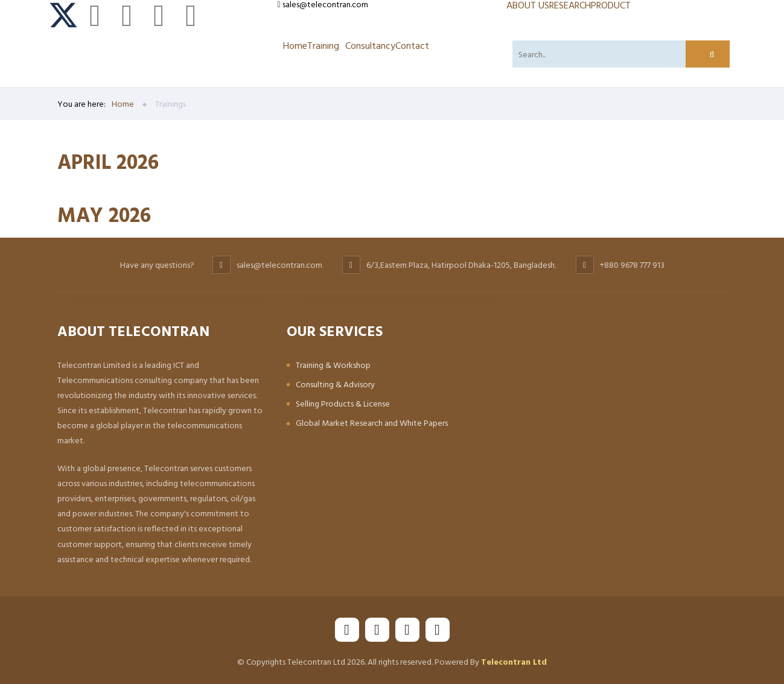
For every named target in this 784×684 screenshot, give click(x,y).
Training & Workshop (333, 365)
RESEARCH (570, 5)
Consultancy (370, 45)
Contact (412, 45)
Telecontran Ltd (514, 661)
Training (323, 45)
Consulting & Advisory (335, 384)
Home (295, 45)
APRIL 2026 (108, 161)
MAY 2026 (104, 214)
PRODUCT (611, 5)
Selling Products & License (343, 403)
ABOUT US (528, 5)
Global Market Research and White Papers (372, 423)
